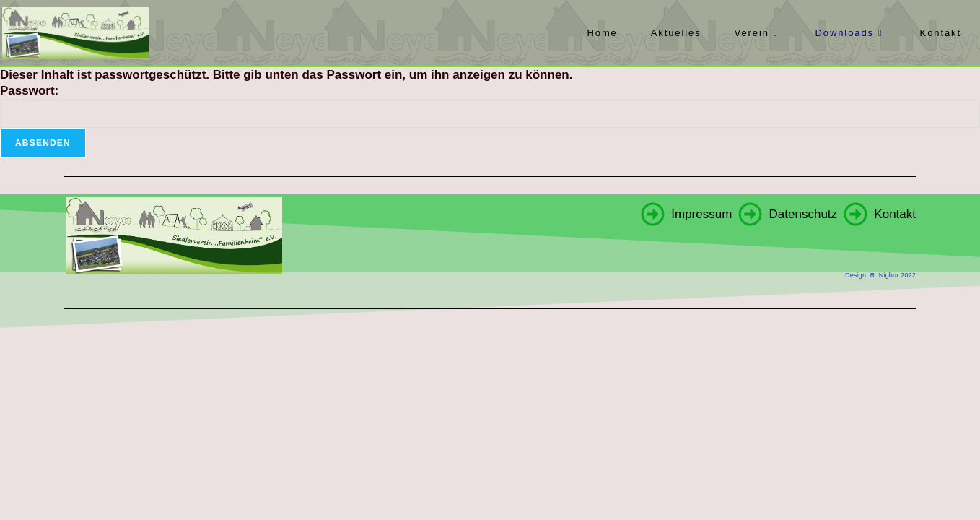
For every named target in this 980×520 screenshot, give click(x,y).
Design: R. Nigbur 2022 (880, 275)
